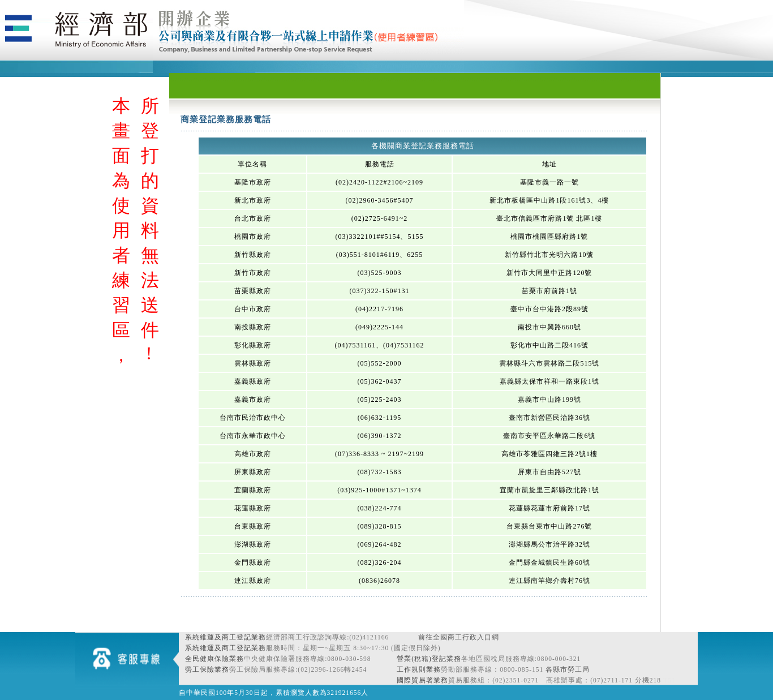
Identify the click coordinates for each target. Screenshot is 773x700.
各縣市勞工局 (568, 669)
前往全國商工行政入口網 (459, 637)
